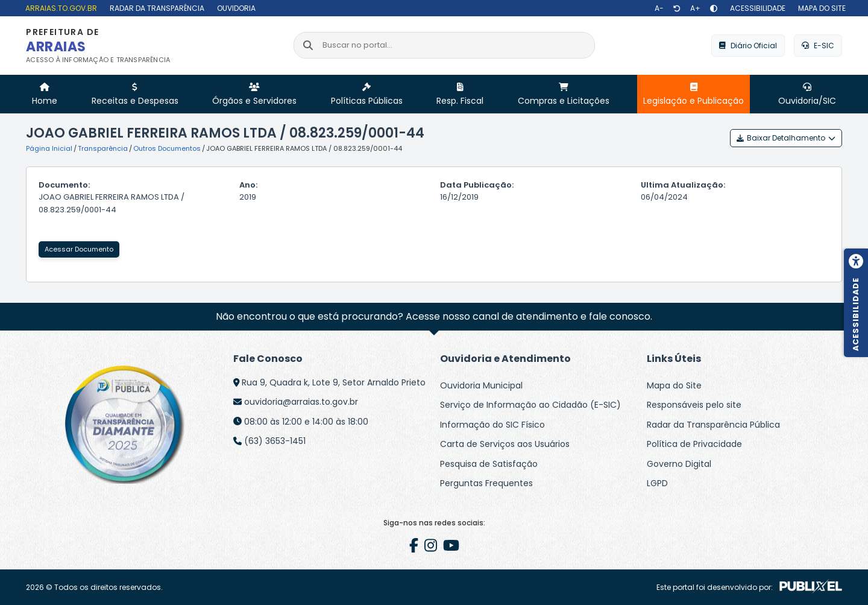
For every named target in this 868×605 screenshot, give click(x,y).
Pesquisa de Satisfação (489, 464)
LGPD (657, 483)
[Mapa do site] (820, 8)
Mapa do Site (674, 385)
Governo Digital (679, 464)
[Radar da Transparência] (156, 8)
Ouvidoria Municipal (481, 385)
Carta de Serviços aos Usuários (505, 444)
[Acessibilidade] (756, 8)
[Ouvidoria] (235, 8)
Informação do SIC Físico (492, 425)
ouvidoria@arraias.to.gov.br (301, 402)
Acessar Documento (79, 249)
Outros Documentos (167, 148)
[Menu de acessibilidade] (856, 303)
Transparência (103, 148)
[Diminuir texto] (659, 8)
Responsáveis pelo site (694, 405)
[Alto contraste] (714, 8)
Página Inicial (49, 148)
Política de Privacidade (694, 444)
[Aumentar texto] (695, 8)
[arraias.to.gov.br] (60, 8)
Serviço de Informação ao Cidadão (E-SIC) (530, 405)
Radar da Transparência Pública (713, 425)
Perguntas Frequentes (486, 483)
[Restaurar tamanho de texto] (677, 8)
